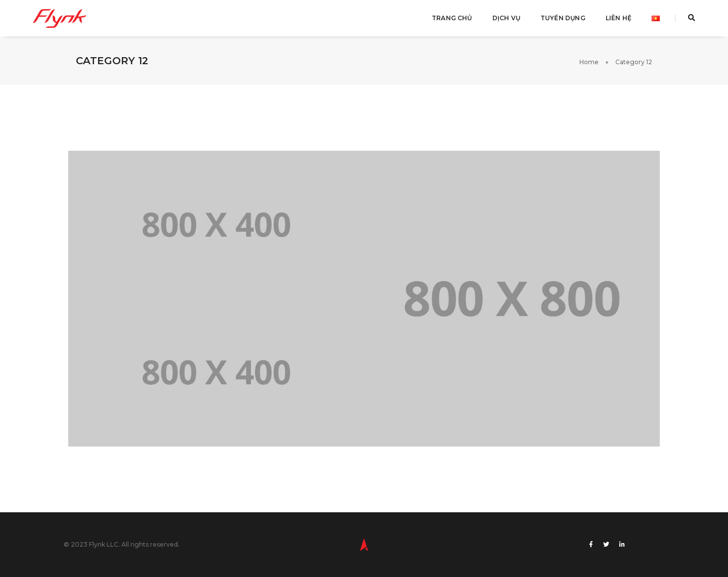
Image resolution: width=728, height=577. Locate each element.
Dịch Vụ (506, 18)
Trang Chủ (452, 18)
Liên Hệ (619, 18)
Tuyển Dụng (563, 18)
